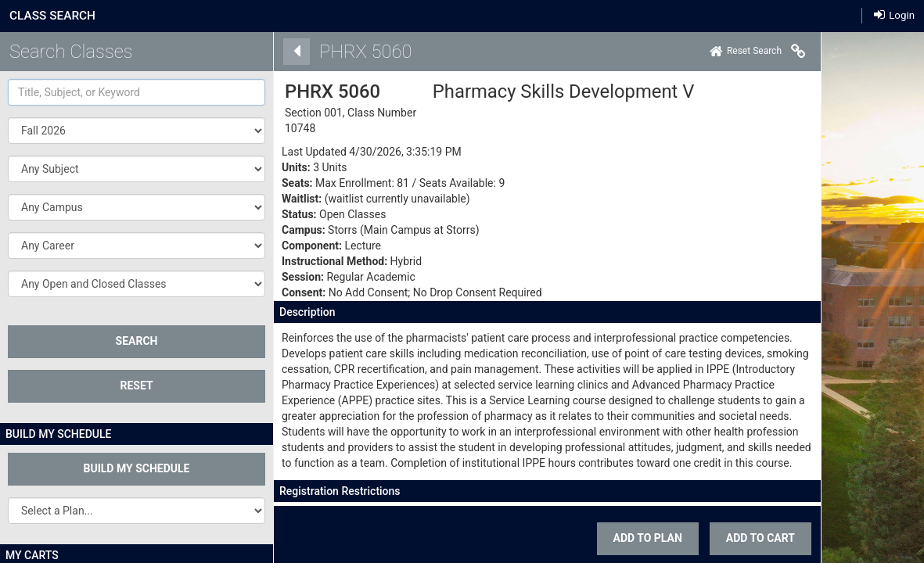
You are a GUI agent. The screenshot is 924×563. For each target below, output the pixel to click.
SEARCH (137, 341)
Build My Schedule (137, 468)
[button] (137, 169)
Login (894, 15)
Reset (136, 385)
